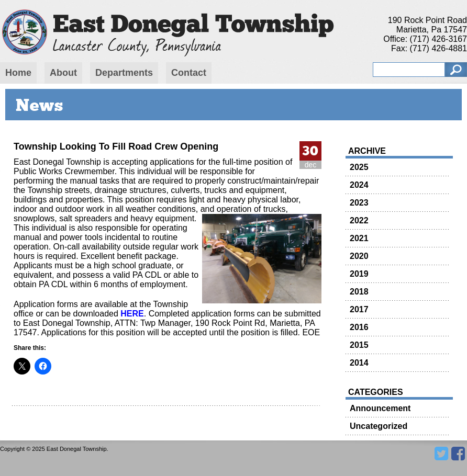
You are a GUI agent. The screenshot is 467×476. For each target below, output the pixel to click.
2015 (359, 345)
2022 (359, 220)
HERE (132, 314)
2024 (359, 185)
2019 (359, 274)
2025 (359, 167)
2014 (359, 363)
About (63, 73)
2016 (359, 327)
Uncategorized (379, 426)
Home (18, 73)
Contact (189, 73)
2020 (359, 256)
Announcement (380, 408)
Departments (124, 73)
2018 (359, 292)
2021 (359, 238)
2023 (359, 203)
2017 (359, 309)
